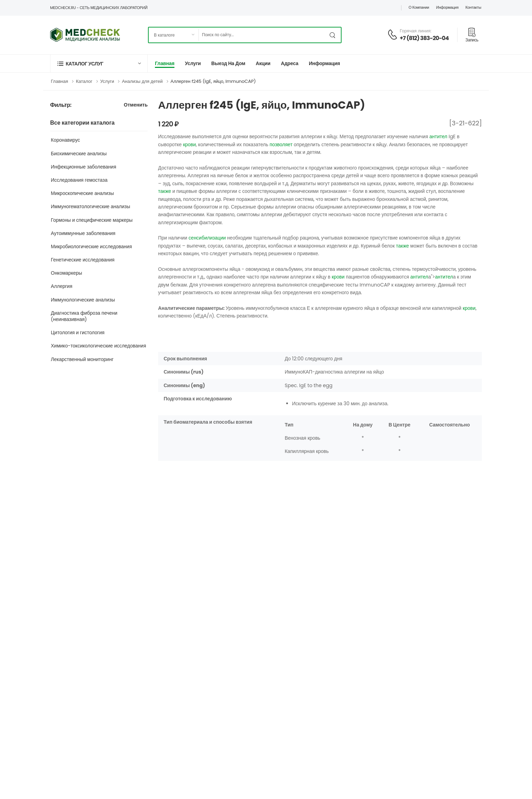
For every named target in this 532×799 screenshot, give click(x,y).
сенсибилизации (207, 238)
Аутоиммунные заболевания (83, 233)
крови (190, 144)
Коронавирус (65, 140)
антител (438, 136)
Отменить (136, 105)
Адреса (290, 63)
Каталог (84, 81)
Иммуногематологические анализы (91, 206)
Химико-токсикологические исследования (99, 346)
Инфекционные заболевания (84, 167)
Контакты (473, 7)
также (165, 191)
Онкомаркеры (66, 273)
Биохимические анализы (79, 154)
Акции (263, 63)
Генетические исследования (83, 260)
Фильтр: (61, 105)
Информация (447, 7)
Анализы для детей (142, 81)
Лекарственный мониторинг (82, 359)
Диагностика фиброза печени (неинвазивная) (84, 316)
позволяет (281, 144)
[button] (99, 64)
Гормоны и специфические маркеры (92, 220)
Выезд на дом (228, 63)
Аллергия (62, 286)
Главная (165, 63)
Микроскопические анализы (82, 193)
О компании (419, 7)
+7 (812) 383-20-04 (424, 38)
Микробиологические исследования (91, 246)
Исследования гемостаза (79, 180)
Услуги (193, 63)
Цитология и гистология (78, 332)
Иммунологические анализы (83, 300)
